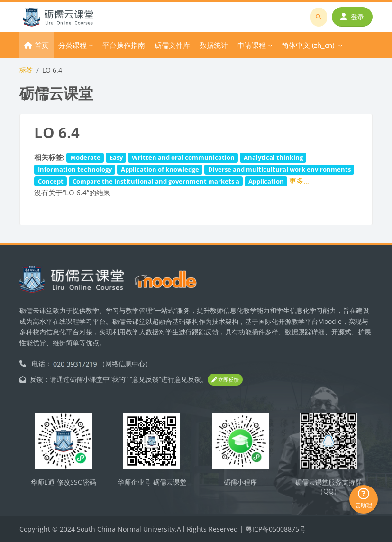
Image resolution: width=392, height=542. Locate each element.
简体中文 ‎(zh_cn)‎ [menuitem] (308, 45)
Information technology (75, 169)
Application (266, 181)
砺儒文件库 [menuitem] (172, 45)
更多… (299, 181)
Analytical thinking (273, 157)
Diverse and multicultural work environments (279, 169)
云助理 (364, 499)
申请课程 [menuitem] (252, 45)
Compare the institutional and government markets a (156, 181)
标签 (26, 70)
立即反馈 (225, 380)
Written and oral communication (183, 157)
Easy (116, 157)
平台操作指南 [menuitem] (124, 45)
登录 (352, 17)
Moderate (85, 157)
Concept (51, 181)
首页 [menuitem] (42, 45)
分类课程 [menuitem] (73, 45)
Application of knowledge (160, 169)
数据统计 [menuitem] (214, 45)
